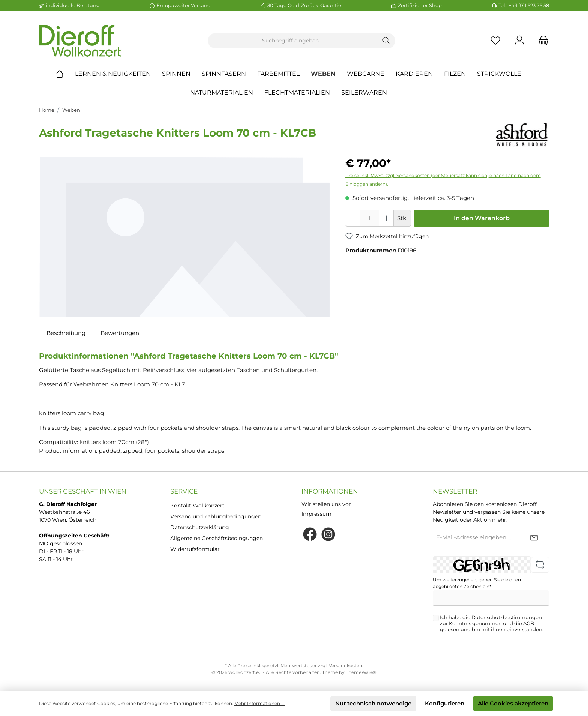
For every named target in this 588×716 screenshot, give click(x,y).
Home (47, 110)
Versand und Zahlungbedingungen (216, 516)
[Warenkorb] (541, 41)
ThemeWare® (361, 672)
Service (184, 491)
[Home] (65, 74)
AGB (529, 623)
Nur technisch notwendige (373, 703)
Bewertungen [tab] (120, 333)
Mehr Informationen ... (259, 703)
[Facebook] (310, 534)
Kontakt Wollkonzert (197, 506)
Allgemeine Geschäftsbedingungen (217, 538)
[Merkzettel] (495, 41)
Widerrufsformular (195, 549)
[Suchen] (386, 41)
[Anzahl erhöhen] (386, 218)
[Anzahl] (370, 218)
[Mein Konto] (519, 41)
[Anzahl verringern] (353, 218)
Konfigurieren (445, 703)
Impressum (316, 514)
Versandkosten (346, 666)
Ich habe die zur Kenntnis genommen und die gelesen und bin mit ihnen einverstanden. (492, 623)
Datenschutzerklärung (200, 527)
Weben (71, 110)
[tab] (66, 333)
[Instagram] (328, 534)
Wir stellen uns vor (326, 504)
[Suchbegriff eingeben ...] (293, 41)
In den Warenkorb (482, 218)
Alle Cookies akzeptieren (513, 703)
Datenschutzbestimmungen (507, 617)
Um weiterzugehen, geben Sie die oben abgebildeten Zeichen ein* (477, 583)
